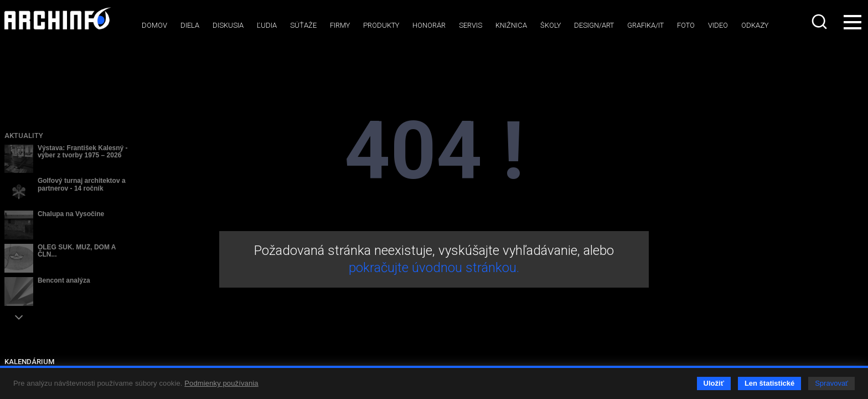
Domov (154, 25)
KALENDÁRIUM (29, 362)
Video (718, 25)
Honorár (429, 25)
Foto (686, 25)
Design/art (594, 25)
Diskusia (228, 25)
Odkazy (755, 25)
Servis (471, 25)
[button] (19, 317)
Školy (551, 25)
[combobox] (820, 22)
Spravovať (831, 383)
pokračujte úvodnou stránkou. (434, 268)
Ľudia (267, 25)
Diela (190, 25)
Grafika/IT (645, 25)
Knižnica (511, 25)
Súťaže (303, 25)
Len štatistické (769, 383)
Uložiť (714, 383)
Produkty (381, 25)
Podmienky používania (221, 383)
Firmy (340, 25)
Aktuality (24, 135)
